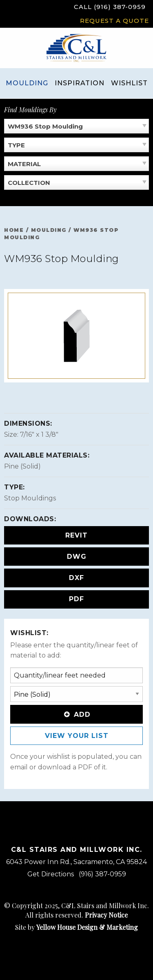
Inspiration (80, 83)
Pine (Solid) (22, 466)
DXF (76, 578)
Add (76, 714)
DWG (77, 557)
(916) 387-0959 (102, 874)
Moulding (27, 83)
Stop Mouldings (30, 498)
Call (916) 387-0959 (110, 7)
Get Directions (51, 874)
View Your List (77, 736)
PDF (76, 599)
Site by (76, 927)
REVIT (76, 535)
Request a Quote (114, 21)
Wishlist (129, 83)
